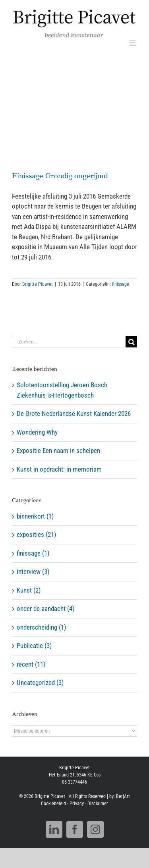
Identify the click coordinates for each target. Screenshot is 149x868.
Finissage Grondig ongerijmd (60, 176)
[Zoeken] (131, 342)
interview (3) (33, 572)
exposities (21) (36, 534)
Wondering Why (37, 432)
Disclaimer (98, 804)
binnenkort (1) (35, 516)
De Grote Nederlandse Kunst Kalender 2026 (74, 414)
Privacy (77, 804)
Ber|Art (123, 796)
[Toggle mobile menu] (133, 43)
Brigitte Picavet (38, 284)
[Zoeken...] (69, 342)
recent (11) (31, 664)
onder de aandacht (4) (45, 609)
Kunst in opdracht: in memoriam (59, 469)
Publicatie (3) (34, 646)
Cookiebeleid (53, 804)
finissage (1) (33, 553)
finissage (121, 284)
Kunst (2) (29, 590)
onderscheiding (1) (41, 627)
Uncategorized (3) (40, 683)
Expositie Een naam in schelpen (58, 451)
